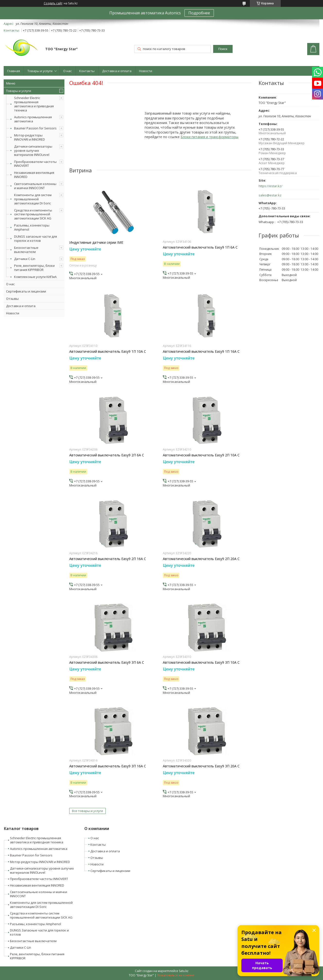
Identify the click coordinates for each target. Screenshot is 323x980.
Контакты (87, 71)
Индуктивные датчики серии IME (96, 243)
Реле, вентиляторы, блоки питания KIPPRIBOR (34, 268)
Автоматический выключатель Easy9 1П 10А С (108, 352)
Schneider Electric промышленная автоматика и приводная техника (34, 104)
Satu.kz (184, 971)
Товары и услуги (40, 71)
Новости (146, 71)
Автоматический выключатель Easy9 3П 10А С (201, 662)
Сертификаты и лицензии (26, 291)
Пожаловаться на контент (176, 975)
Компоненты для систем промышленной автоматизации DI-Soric (33, 199)
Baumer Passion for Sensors (35, 128)
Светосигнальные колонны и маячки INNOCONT (35, 186)
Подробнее (199, 13)
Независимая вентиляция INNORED (34, 175)
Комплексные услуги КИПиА (35, 277)
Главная (14, 71)
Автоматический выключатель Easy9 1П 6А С (200, 247)
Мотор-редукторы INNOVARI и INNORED (30, 137)
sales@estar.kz (270, 195)
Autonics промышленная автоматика (33, 119)
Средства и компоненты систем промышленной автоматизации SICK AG (33, 214)
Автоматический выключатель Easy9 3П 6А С (107, 662)
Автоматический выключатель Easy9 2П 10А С (201, 455)
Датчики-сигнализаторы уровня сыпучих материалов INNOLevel (33, 151)
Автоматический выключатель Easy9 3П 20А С (201, 766)
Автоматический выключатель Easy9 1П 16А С (201, 352)
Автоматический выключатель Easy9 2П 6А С (107, 455)
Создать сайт (53, 3)
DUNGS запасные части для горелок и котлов (35, 239)
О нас (67, 71)
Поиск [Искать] (223, 49)
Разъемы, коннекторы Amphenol (32, 227)
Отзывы (12, 299)
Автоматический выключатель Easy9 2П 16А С (108, 559)
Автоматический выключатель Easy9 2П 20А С (201, 559)
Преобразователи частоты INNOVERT (35, 164)
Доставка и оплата (117, 71)
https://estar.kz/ (271, 186)
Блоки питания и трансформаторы (209, 137)
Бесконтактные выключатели (26, 250)
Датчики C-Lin (25, 259)
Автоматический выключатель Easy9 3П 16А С (108, 766)
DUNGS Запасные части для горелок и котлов (39, 932)
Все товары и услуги (87, 811)
